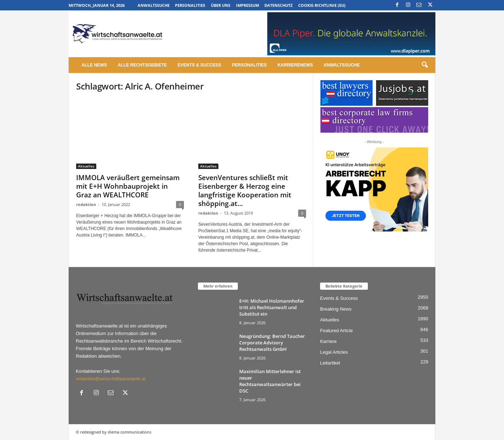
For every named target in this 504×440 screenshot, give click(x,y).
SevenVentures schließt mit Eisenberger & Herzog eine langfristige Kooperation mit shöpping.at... (245, 191)
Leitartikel (330, 363)
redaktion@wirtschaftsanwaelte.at (111, 379)
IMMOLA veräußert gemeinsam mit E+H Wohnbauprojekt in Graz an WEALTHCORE (128, 186)
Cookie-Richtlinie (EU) (322, 5)
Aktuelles (86, 166)
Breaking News (336, 309)
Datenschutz (278, 5)
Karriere (328, 341)
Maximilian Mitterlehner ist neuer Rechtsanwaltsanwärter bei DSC (270, 381)
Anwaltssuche (154, 5)
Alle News (94, 65)
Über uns (221, 5)
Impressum (248, 5)
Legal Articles (334, 352)
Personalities (190, 5)
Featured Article (336, 331)
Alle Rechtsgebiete (142, 65)
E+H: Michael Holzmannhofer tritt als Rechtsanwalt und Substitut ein (272, 307)
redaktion (86, 204)
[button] (425, 65)
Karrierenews (295, 65)
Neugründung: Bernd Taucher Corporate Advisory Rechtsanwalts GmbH (272, 343)
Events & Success (199, 65)
